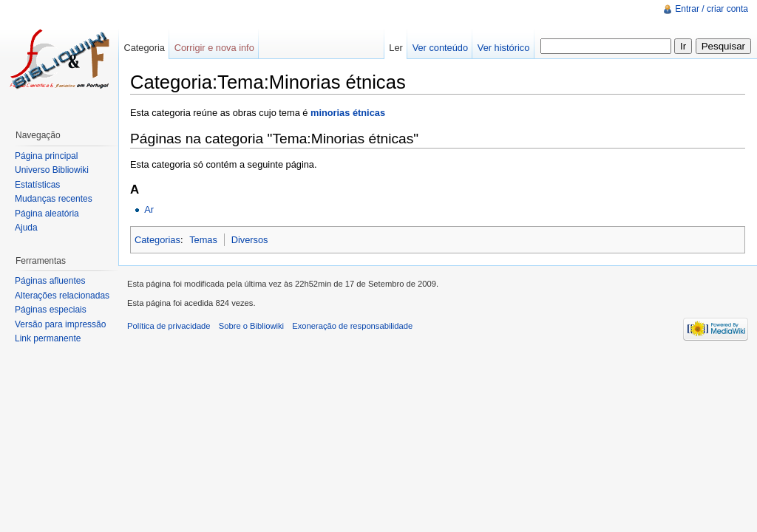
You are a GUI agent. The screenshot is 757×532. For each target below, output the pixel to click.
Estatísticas (37, 185)
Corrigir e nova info (214, 48)
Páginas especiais (51, 310)
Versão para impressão (60, 324)
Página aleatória (47, 214)
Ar (149, 209)
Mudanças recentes (54, 199)
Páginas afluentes (50, 281)
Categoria (144, 48)
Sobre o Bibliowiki (251, 326)
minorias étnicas (348, 113)
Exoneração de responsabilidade (352, 326)
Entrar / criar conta (712, 9)
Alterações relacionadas (62, 296)
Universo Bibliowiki (52, 170)
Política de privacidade (169, 326)
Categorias (157, 240)
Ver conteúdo (440, 48)
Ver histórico (503, 48)
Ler (396, 48)
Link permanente (48, 338)
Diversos (250, 240)
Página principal (46, 156)
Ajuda (26, 228)
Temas (203, 240)
